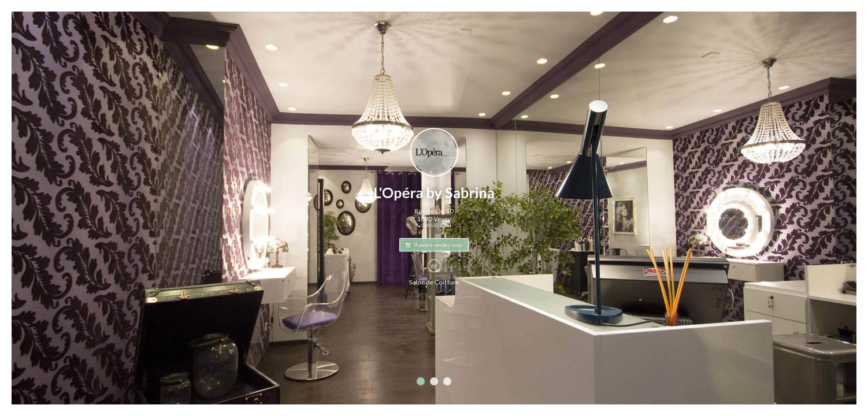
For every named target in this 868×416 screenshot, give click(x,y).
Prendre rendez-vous (434, 242)
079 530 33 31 (434, 224)
